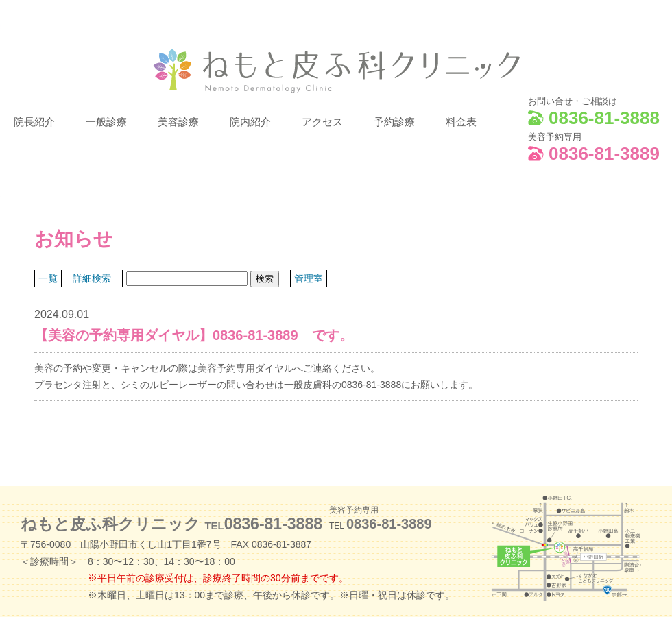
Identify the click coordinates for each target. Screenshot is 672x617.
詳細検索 (92, 278)
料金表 (461, 122)
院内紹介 (250, 122)
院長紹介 (34, 122)
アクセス (322, 122)
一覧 (48, 278)
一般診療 (106, 122)
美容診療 (178, 122)
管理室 (309, 278)
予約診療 (394, 122)
